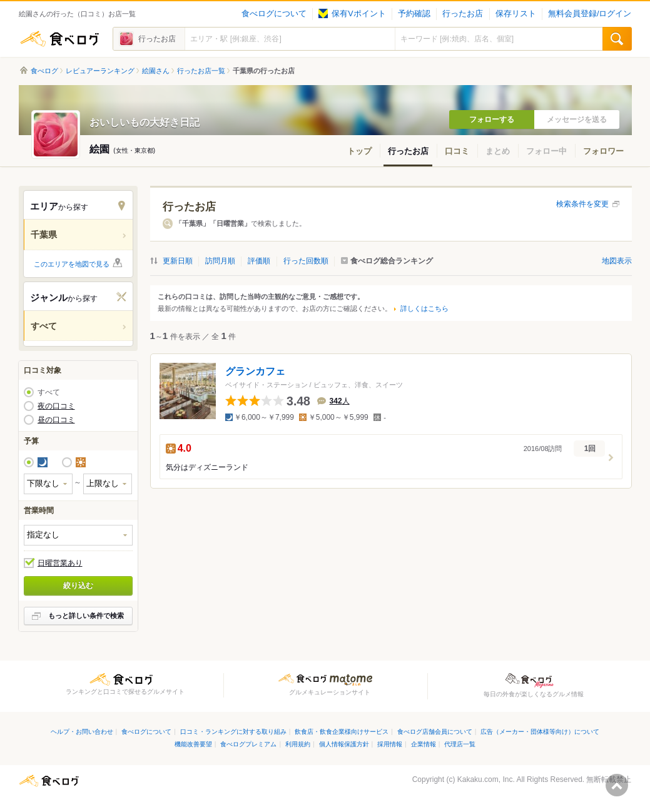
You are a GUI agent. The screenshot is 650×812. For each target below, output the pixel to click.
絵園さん (156, 71)
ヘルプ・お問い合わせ (82, 732)
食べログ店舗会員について (435, 732)
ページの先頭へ (617, 785)
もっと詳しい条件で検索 (86, 616)
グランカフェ (255, 371)
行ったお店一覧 (201, 71)
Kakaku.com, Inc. (486, 779)
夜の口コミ (56, 406)
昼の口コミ (56, 420)
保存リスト (516, 14)
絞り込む (78, 586)
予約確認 (414, 14)
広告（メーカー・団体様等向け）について (540, 732)
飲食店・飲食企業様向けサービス (342, 732)
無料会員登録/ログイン (590, 14)
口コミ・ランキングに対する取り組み (233, 732)
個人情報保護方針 (344, 744)
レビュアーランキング (100, 71)
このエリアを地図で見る (72, 264)
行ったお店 (463, 14)
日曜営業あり (60, 563)
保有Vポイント (352, 14)
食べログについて (274, 14)
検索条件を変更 (582, 204)
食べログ (59, 39)
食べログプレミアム (248, 744)
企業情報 (424, 744)
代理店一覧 (460, 744)
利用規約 (298, 744)
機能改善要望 (193, 744)
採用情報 (390, 744)
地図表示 (617, 261)
